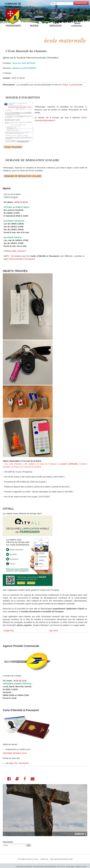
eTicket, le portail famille (72, 85)
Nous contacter (77, 25)
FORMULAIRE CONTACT (15, 251)
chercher (81, 3)
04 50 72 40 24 (21, 202)
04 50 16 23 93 (20, 681)
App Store (54, 631)
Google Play (9, 631)
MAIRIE (34, 25)
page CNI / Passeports (19, 763)
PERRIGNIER (13, 25)
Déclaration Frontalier (61, 859)
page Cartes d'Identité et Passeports (19, 259)
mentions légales (70, 867)
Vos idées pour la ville (28, 859)
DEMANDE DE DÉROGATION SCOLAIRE (23, 176)
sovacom (84, 867)
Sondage (44, 859)
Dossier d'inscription (13, 147)
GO (29, 845)
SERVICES (56, 25)
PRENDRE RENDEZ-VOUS (15, 753)
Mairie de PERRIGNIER (26, 867)
